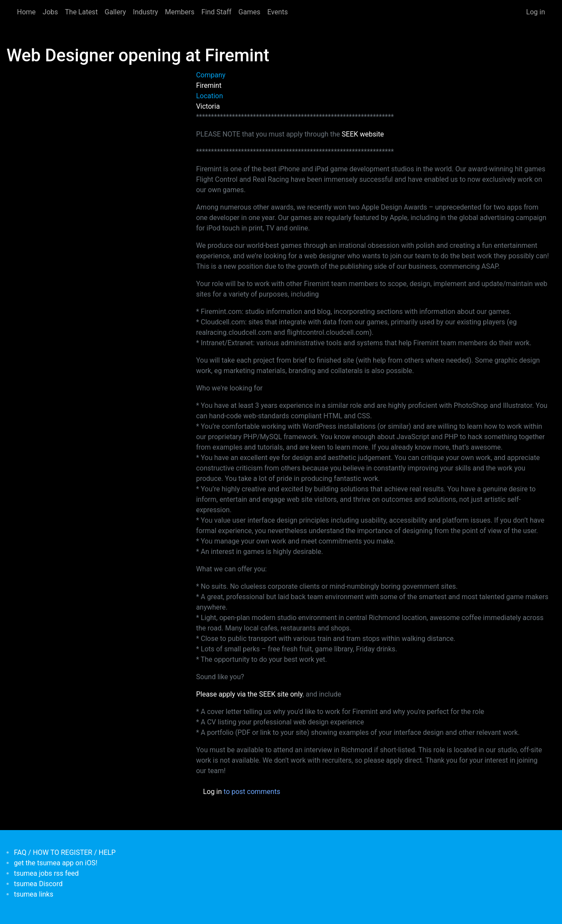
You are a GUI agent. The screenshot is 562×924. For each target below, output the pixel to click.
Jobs (50, 12)
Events (277, 12)
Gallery (115, 12)
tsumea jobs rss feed (46, 873)
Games (249, 12)
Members (180, 12)
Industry (146, 12)
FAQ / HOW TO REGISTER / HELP (65, 852)
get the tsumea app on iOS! (56, 863)
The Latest (81, 12)
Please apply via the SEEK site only (249, 694)
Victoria (208, 106)
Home (26, 12)
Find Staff (216, 12)
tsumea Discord (38, 884)
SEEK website (363, 134)
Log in (536, 12)
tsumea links (33, 894)
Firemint (209, 85)
